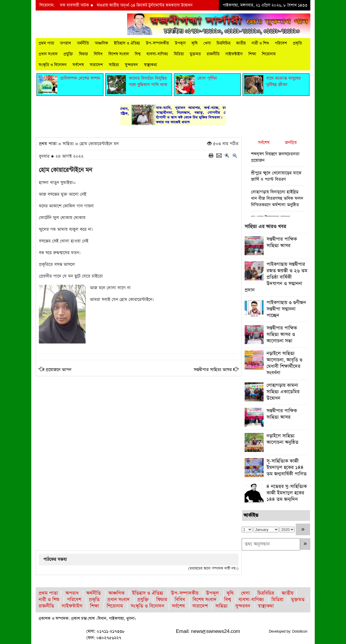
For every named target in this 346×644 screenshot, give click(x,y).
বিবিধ (98, 54)
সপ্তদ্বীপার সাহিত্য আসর (213, 370)
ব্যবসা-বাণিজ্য (157, 54)
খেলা (207, 43)
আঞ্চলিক (101, 43)
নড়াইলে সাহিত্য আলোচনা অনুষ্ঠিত (282, 439)
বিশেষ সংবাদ (119, 54)
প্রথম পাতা (46, 43)
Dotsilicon (300, 631)
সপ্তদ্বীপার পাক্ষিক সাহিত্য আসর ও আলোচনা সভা (282, 335)
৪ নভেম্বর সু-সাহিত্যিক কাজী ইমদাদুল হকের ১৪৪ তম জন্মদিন (287, 493)
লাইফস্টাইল (234, 54)
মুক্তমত (195, 54)
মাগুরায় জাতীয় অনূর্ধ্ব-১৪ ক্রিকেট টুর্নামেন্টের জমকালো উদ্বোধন (149, 5)
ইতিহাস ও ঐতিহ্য (127, 43)
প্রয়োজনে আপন (58, 370)
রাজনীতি (213, 54)
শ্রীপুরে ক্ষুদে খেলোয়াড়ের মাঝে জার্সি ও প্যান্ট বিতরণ (276, 176)
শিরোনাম (269, 54)
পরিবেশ (281, 43)
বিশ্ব (138, 54)
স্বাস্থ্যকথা (150, 65)
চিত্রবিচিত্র (223, 43)
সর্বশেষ (78, 65)
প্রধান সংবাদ (48, 54)
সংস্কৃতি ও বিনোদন (53, 65)
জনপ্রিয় (291, 143)
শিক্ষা (252, 54)
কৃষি (194, 43)
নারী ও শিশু (260, 43)
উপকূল (180, 43)
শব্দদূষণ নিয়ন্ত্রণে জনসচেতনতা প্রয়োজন (275, 157)
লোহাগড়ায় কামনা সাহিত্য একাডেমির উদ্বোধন (283, 392)
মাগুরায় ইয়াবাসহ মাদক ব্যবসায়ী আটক (64, 5)
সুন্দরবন (131, 65)
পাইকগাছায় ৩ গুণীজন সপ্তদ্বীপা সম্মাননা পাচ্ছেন (286, 309)
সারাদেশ (96, 65)
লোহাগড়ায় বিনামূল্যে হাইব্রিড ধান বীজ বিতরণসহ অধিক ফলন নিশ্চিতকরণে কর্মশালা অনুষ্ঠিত (277, 198)
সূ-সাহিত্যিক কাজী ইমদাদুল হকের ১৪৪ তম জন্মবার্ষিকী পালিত (287, 468)
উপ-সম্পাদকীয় (157, 43)
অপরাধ (65, 43)
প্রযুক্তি (68, 54)
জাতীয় (241, 43)
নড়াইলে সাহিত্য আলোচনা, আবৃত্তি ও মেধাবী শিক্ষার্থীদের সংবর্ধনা (284, 363)
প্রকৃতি (297, 43)
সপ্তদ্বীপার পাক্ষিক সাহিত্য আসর (282, 242)
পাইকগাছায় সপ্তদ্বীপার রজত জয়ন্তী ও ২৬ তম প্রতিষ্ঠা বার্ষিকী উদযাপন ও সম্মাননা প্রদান (276, 277)
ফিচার (83, 54)
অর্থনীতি (83, 43)
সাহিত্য (114, 65)
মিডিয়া (179, 54)
